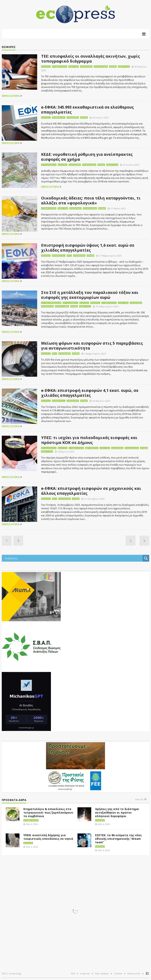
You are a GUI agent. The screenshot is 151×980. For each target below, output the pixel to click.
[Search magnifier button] (146, 558)
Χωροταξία (124, 67)
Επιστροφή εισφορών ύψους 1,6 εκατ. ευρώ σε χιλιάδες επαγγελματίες (88, 248)
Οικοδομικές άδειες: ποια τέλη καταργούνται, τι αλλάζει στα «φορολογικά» (91, 200)
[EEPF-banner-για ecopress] (75, 766)
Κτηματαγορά (59, 67)
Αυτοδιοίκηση (49, 165)
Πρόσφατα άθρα (14, 800)
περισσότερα (11, 96)
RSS (73, 973)
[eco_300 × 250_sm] (31, 596)
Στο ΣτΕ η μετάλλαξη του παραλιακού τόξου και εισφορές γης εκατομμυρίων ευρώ (90, 295)
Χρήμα (113, 67)
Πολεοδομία (101, 67)
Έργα (69, 256)
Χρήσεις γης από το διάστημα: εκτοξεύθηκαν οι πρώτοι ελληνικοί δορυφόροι (117, 813)
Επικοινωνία (134, 973)
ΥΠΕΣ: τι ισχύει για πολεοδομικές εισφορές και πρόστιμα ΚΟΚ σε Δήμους (89, 440)
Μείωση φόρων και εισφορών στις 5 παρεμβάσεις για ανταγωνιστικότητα (92, 346)
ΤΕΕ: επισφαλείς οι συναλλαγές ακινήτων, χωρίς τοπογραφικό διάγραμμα (91, 59)
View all (139, 800)
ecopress (85, 973)
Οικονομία (86, 67)
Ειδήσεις (46, 67)
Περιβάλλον (47, 306)
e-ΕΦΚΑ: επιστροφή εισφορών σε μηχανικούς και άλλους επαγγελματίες (91, 491)
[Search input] (73, 558)
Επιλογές (95, 303)
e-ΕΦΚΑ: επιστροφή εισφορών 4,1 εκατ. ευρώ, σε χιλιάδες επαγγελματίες (90, 393)
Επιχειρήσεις (59, 118)
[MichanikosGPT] (26, 701)
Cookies (118, 973)
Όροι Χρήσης (102, 973)
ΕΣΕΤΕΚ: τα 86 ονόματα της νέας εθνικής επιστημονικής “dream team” (118, 839)
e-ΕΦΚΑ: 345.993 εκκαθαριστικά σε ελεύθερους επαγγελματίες (87, 110)
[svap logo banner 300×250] (31, 646)
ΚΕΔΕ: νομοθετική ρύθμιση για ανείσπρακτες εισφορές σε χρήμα (87, 157)
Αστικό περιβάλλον (51, 303)
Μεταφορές (92, 448)
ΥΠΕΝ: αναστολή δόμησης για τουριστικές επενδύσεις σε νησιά (48, 837)
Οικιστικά (74, 67)
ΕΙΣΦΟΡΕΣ (9, 47)
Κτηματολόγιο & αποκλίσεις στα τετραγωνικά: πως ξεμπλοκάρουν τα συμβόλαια (48, 813)
